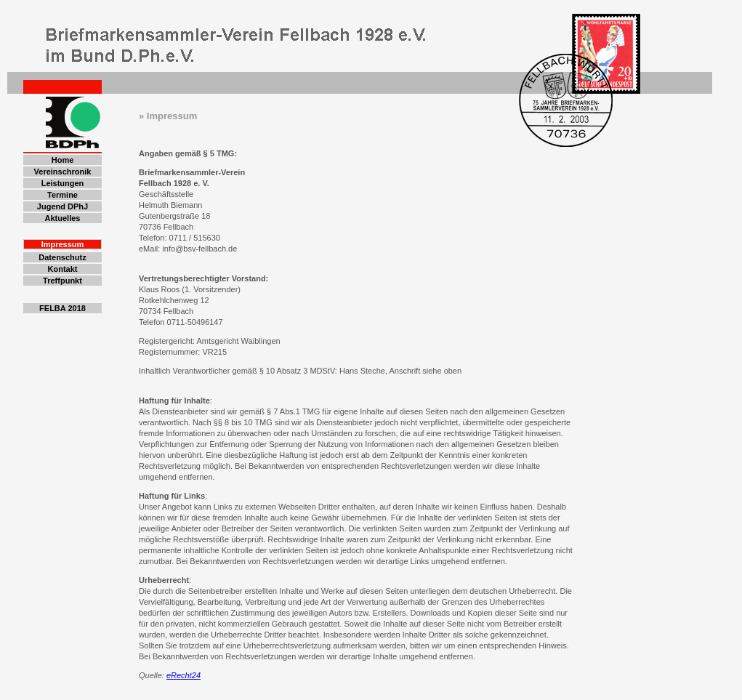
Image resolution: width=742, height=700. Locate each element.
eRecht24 (184, 675)
